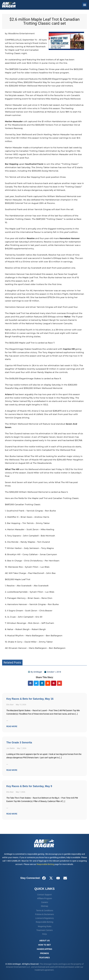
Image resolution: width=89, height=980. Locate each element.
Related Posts (12, 663)
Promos (44, 953)
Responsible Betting (45, 864)
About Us (44, 941)
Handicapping (44, 949)
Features (44, 958)
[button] (85, 5)
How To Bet (44, 945)
